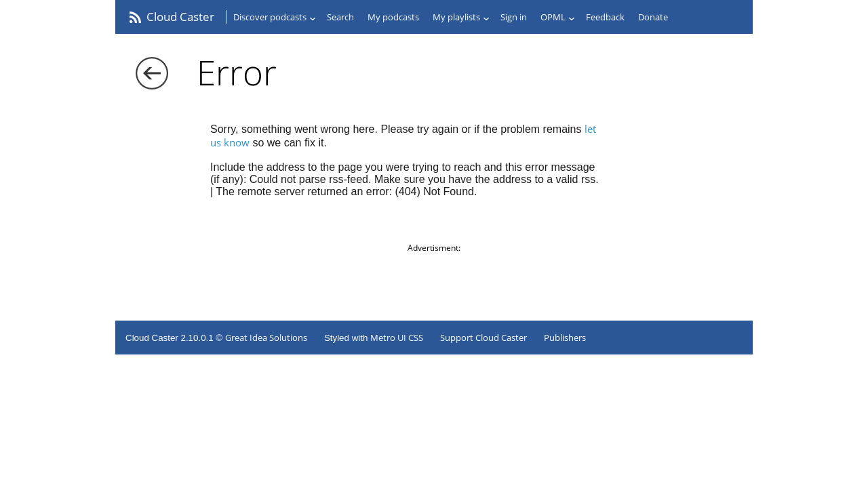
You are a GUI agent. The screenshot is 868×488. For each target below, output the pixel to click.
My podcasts (393, 17)
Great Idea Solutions (266, 338)
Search (340, 17)
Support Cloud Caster (484, 338)
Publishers (565, 338)
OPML (553, 17)
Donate (653, 17)
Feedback (605, 17)
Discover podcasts (270, 17)
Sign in (514, 17)
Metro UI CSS (397, 338)
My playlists (456, 17)
